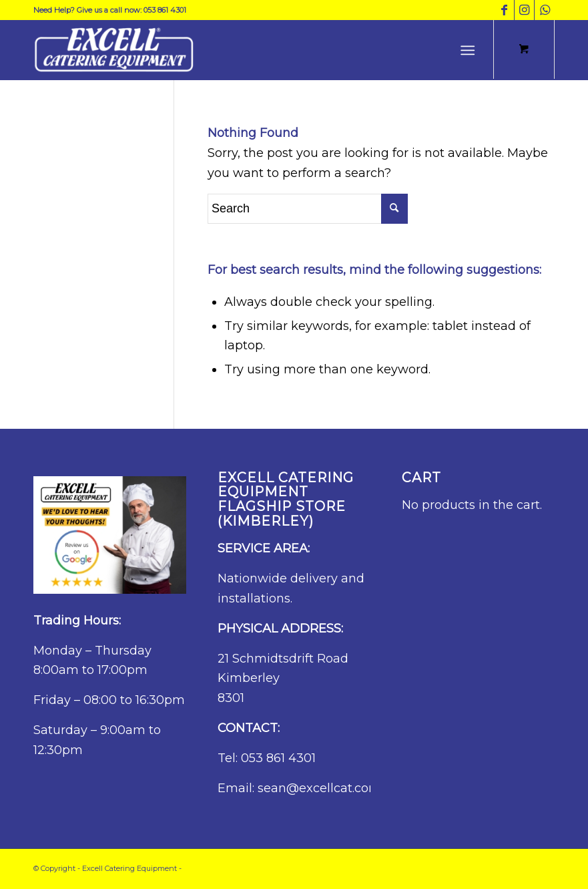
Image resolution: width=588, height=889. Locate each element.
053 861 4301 (278, 758)
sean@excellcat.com (319, 788)
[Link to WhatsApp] (545, 10)
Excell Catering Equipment (129, 868)
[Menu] (468, 50)
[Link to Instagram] (524, 10)
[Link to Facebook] (504, 10)
